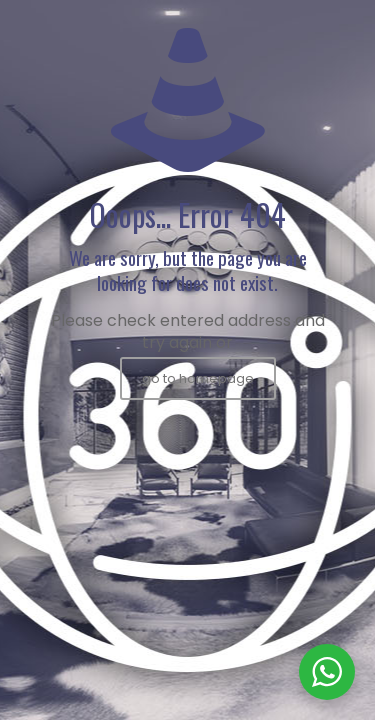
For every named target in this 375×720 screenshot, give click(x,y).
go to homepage (198, 378)
